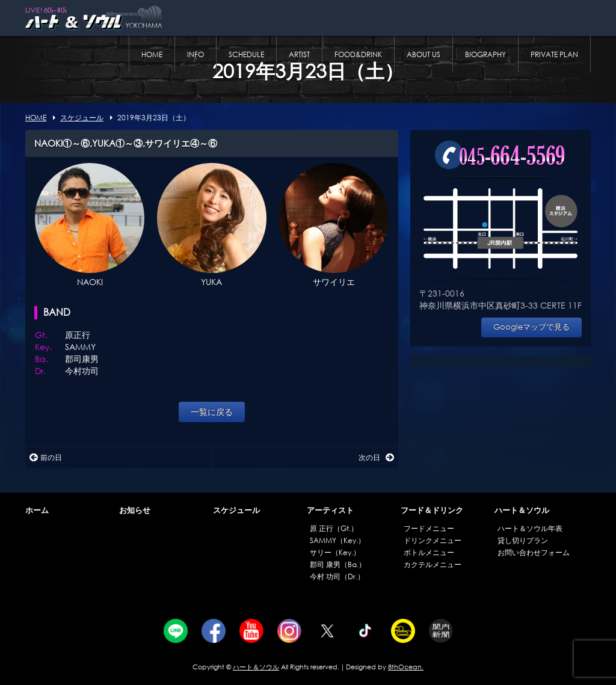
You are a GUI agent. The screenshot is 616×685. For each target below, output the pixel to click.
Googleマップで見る (531, 327)
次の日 (376, 457)
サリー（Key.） (335, 552)
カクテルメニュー (433, 564)
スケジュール (236, 510)
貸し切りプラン (523, 540)
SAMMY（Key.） (337, 540)
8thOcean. (406, 667)
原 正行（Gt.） (334, 528)
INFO (196, 54)
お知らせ (135, 510)
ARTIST (299, 54)
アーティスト (330, 510)
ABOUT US (423, 54)
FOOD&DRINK (358, 54)
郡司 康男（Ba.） (338, 564)
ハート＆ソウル (522, 510)
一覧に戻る (212, 412)
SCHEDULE (246, 54)
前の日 (46, 457)
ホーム (37, 510)
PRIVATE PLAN (554, 54)
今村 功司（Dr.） (337, 576)
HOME (152, 54)
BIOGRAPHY (485, 54)
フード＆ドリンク (432, 510)
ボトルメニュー (429, 552)
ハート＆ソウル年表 (530, 528)
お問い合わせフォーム (534, 552)
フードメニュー (429, 528)
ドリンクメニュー (433, 540)
